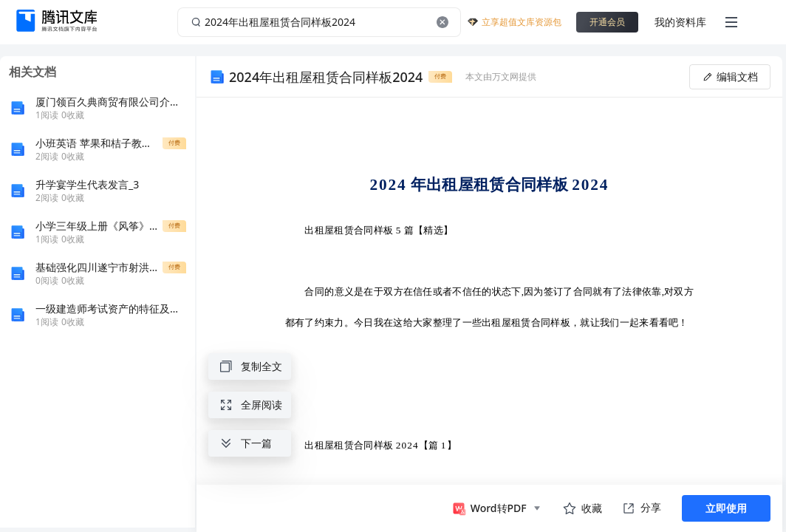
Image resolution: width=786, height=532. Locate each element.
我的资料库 (680, 22)
